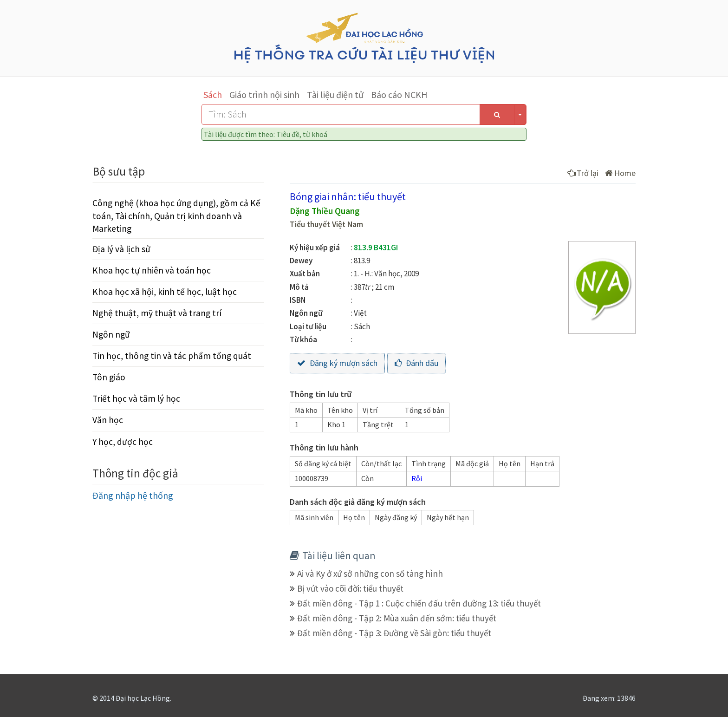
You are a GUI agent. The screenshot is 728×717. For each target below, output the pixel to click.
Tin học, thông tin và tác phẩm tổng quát (172, 356)
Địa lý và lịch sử (121, 249)
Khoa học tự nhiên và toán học (152, 270)
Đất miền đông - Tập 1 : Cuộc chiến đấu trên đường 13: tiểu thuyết (419, 603)
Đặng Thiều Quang (325, 211)
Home (620, 173)
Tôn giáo (109, 377)
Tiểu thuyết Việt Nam (326, 224)
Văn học (108, 420)
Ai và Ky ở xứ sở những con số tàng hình (370, 574)
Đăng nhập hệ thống (133, 495)
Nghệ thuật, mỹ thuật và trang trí (157, 313)
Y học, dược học (123, 442)
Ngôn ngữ (111, 334)
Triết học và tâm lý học (136, 398)
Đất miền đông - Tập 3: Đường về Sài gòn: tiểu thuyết (394, 633)
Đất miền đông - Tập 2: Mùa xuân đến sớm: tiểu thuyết (397, 618)
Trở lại (583, 173)
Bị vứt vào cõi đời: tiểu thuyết (350, 588)
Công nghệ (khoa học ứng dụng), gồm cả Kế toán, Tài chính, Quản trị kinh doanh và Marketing (176, 215)
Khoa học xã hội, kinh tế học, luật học (165, 292)
